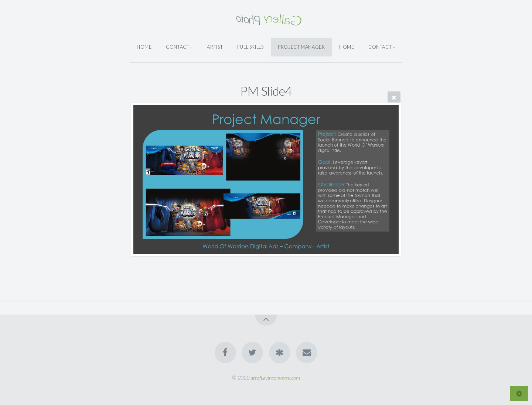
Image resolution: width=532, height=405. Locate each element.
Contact (178, 47)
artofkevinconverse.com (275, 377)
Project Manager (301, 47)
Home (144, 47)
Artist (215, 47)
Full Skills (250, 47)
